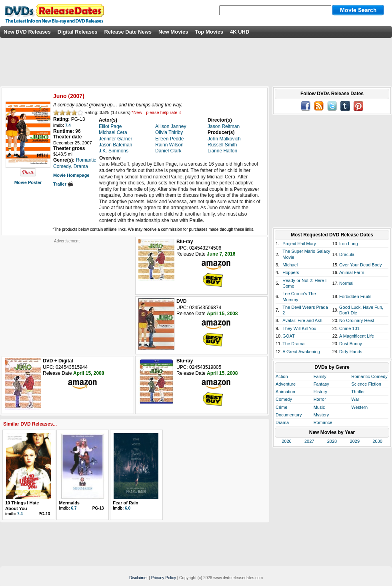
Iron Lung (348, 244)
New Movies (173, 32)
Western (359, 407)
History (320, 392)
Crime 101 (349, 328)
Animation (285, 392)
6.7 (74, 508)
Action (282, 376)
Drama (282, 422)
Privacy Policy (164, 578)
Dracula (347, 254)
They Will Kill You (299, 328)
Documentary (289, 415)
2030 (377, 441)
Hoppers (291, 272)
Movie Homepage (71, 175)
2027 (309, 441)
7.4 (68, 125)
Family (320, 376)
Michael (290, 265)
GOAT (288, 336)
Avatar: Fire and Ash (302, 320)
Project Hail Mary (299, 244)
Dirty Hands (351, 352)
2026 (286, 441)
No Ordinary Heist (357, 320)
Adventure (286, 384)
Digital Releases (78, 32)
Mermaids (69, 503)
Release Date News (128, 32)
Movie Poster (28, 182)
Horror (320, 399)
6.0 (128, 508)
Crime (281, 407)
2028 (332, 441)
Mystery (321, 415)
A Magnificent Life (357, 336)
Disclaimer (139, 578)
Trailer (63, 184)
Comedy (284, 399)
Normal (346, 283)
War (355, 399)
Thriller (358, 392)
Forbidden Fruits (355, 296)
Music (319, 407)
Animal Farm (352, 272)
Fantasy (321, 384)
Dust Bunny (351, 344)
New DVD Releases (27, 32)
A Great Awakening (301, 352)
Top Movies (209, 32)
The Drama (293, 344)
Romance (323, 422)
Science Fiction (366, 384)
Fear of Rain (126, 503)
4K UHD (240, 32)
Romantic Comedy (369, 376)
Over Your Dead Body (360, 265)
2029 (355, 441)
